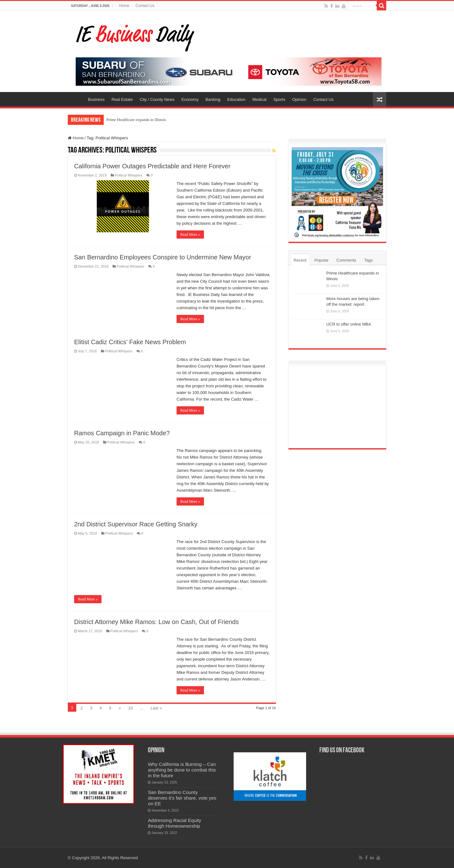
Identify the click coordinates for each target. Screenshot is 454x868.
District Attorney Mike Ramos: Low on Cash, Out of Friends (156, 622)
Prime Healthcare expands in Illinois (136, 120)
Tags (368, 260)
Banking (213, 99)
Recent (300, 260)
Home (124, 6)
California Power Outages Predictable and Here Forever (152, 166)
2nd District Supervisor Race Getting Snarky (136, 524)
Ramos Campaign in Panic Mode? (122, 433)
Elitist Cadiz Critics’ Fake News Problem (130, 342)
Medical (260, 99)
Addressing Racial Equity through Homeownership (175, 823)
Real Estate (122, 99)
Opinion (299, 99)
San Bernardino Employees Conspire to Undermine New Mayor (163, 257)
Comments (346, 260)
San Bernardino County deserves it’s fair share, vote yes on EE (182, 798)
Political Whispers (128, 175)
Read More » (190, 234)
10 (130, 708)
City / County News (157, 99)
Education (236, 99)
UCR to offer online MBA (349, 324)
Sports (279, 99)
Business (96, 99)
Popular (321, 260)
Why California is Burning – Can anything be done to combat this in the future (182, 770)
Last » (156, 708)
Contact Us (145, 6)
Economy (190, 99)
